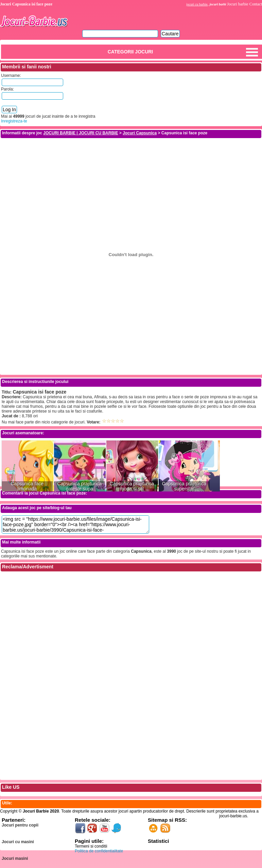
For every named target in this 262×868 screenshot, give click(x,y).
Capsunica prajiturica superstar (184, 486)
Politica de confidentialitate (99, 851)
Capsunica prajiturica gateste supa (80, 486)
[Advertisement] (131, 154)
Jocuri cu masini (18, 842)
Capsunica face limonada (27, 486)
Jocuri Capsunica (140, 133)
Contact (256, 4)
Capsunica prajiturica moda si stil (132, 486)
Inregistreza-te (14, 121)
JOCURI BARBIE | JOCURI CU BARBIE (81, 133)
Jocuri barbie (238, 4)
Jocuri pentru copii (20, 825)
